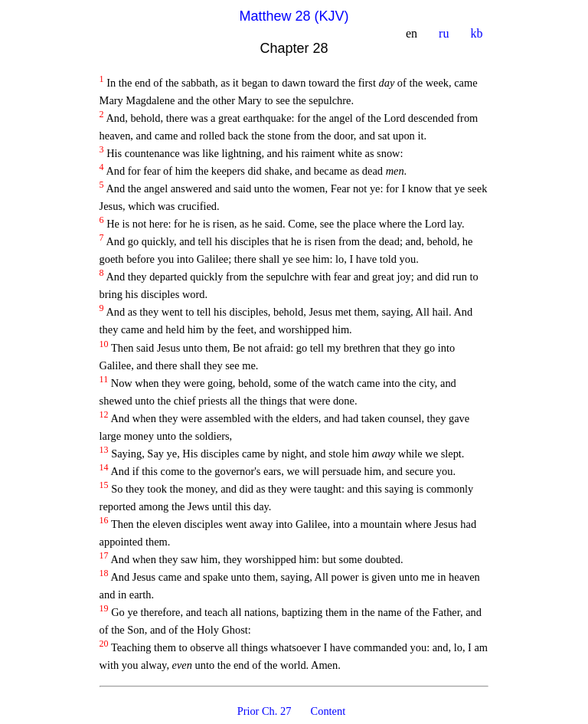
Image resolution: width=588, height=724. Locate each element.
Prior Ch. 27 (265, 711)
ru (445, 33)
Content (329, 711)
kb (478, 33)
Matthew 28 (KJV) (294, 16)
